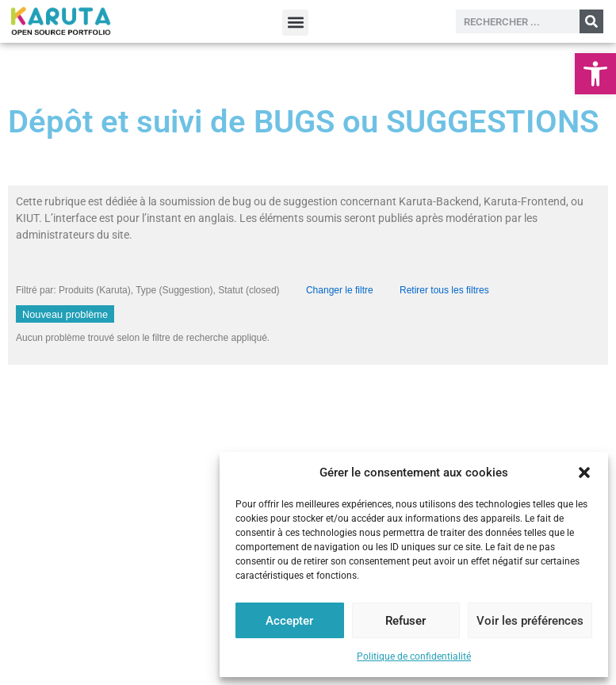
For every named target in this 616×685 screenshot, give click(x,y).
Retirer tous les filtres (444, 290)
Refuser (406, 621)
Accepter (289, 621)
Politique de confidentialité (414, 656)
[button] (595, 74)
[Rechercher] (591, 21)
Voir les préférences (530, 621)
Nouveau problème (65, 314)
